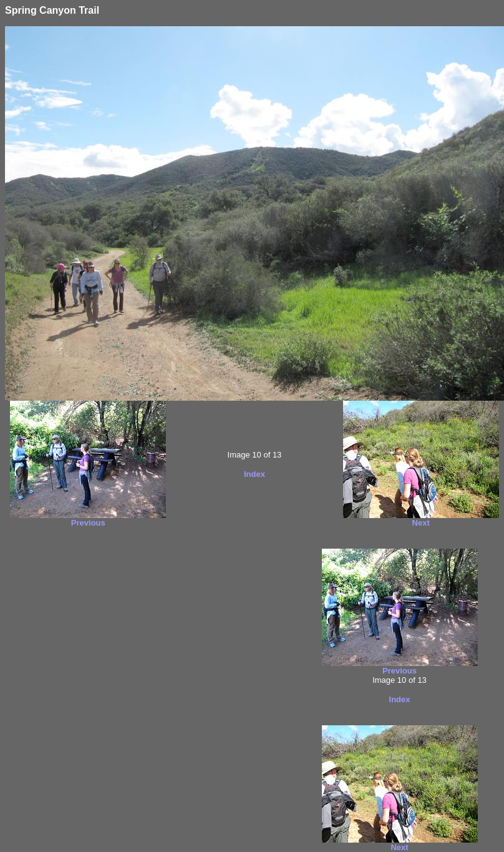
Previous (88, 523)
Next (421, 523)
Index (254, 474)
